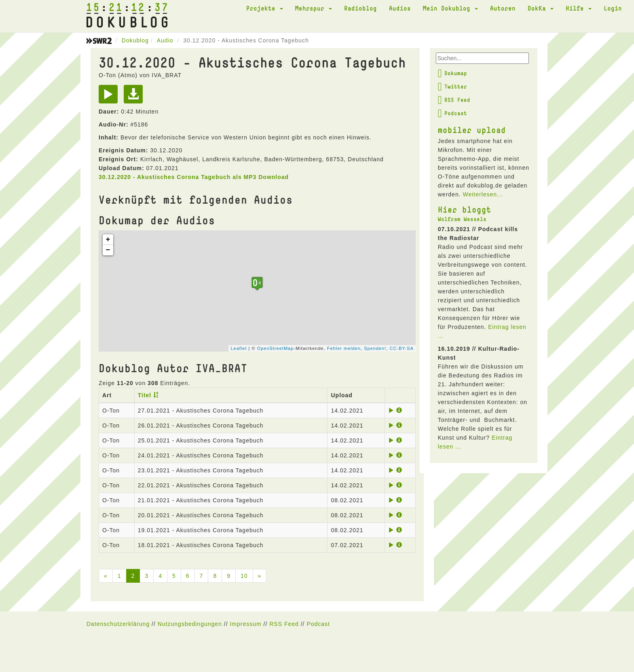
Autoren (503, 8)
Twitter (452, 86)
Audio (165, 40)
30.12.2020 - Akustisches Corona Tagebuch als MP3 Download (194, 177)
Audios (400, 8)
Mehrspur (314, 8)
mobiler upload (472, 130)
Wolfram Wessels (462, 219)
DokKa (541, 8)
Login (613, 8)
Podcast (452, 113)
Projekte (265, 8)
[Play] (110, 97)
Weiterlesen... (483, 194)
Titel (145, 395)
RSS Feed (454, 100)
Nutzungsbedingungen (190, 624)
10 (244, 576)
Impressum (245, 624)
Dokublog (135, 40)
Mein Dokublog (450, 8)
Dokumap (452, 73)
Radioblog (360, 8)
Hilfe (579, 8)
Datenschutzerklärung (118, 624)
